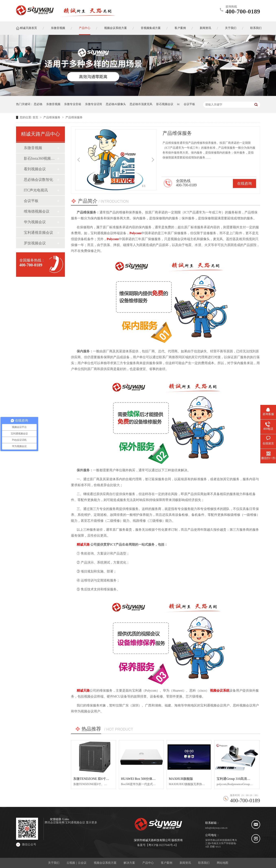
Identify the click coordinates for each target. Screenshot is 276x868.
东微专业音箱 (73, 104)
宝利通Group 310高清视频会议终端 (242, 779)
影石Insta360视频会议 (40, 158)
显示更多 (92, 822)
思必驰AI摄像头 (116, 104)
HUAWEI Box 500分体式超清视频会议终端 (151, 779)
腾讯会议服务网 (55, 822)
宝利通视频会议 (75, 822)
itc (178, 104)
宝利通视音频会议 (38, 233)
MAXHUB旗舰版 (181, 779)
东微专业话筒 (94, 104)
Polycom (136, 233)
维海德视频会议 (37, 211)
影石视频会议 (165, 104)
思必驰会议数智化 (38, 180)
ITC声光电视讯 (36, 190)
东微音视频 (53, 104)
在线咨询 (244, 183)
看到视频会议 (35, 169)
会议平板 (189, 104)
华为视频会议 (35, 222)
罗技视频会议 (35, 243)
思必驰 (38, 104)
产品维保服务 (52, 117)
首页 (36, 117)
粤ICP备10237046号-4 (162, 845)
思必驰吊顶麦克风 (141, 104)
